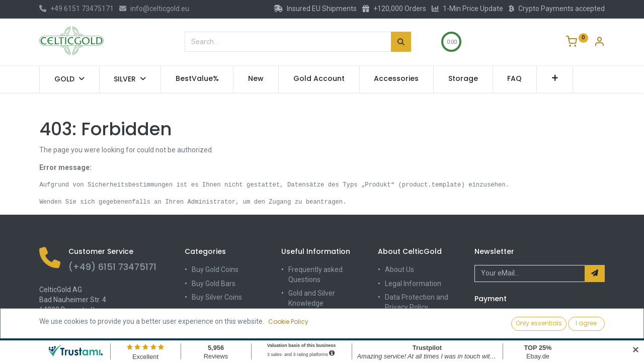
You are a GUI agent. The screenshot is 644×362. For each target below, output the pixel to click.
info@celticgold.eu (154, 9)
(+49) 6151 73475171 (112, 267)
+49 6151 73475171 (76, 9)
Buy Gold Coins (215, 269)
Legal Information (413, 284)
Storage (301, 331)
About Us (399, 269)
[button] (555, 79)
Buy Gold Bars (214, 284)
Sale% (202, 325)
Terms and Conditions (420, 335)
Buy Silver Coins (217, 297)
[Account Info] (599, 43)
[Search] (401, 42)
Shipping (302, 317)
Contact (397, 321)
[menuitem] (197, 79)
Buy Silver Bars (215, 311)
